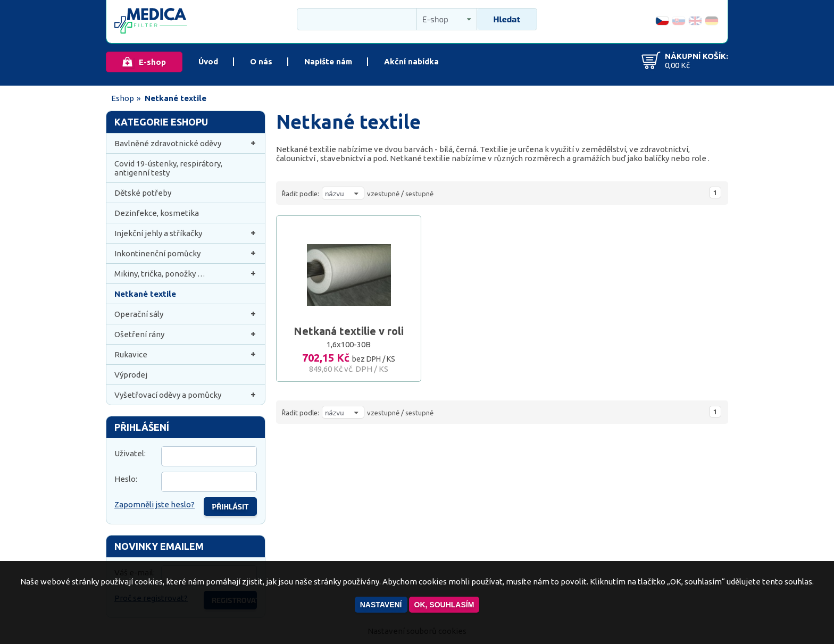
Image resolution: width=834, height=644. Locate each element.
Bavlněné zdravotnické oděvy (186, 143)
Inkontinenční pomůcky (186, 253)
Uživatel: (130, 453)
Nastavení (381, 605)
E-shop (152, 62)
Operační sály (186, 314)
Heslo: (126, 479)
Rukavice (186, 354)
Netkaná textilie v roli (349, 331)
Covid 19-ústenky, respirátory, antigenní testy (168, 168)
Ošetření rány (186, 334)
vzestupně (383, 194)
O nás (261, 61)
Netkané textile (145, 294)
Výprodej (131, 375)
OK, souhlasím (444, 605)
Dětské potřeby (143, 193)
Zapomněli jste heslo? (155, 504)
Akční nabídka (411, 61)
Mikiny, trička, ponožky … (186, 274)
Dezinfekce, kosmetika (157, 213)
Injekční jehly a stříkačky (186, 233)
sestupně (419, 194)
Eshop (123, 98)
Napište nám (328, 61)
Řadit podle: (300, 194)
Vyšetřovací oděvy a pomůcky (186, 395)
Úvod (208, 61)
